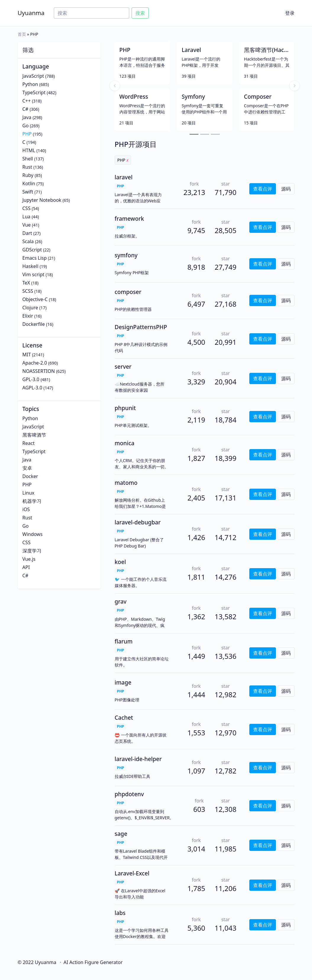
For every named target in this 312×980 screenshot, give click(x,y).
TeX (26, 283)
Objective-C (35, 299)
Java (27, 117)
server (123, 367)
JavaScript (33, 76)
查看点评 (263, 189)
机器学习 (32, 501)
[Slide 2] (205, 134)
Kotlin (29, 183)
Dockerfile (34, 324)
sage (121, 834)
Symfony (193, 97)
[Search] (92, 13)
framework (129, 219)
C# (25, 109)
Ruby (28, 175)
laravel (124, 177)
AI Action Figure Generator (93, 962)
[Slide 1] (194, 134)
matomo (126, 483)
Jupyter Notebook (42, 200)
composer (128, 292)
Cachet (124, 718)
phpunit (125, 408)
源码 (286, 189)
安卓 (27, 468)
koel (120, 562)
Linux (29, 493)
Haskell (30, 266)
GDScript (32, 250)
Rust (27, 167)
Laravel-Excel (132, 873)
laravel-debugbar (138, 522)
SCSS (28, 291)
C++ (27, 101)
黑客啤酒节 (34, 435)
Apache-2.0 (35, 363)
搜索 (140, 13)
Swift (28, 192)
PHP (27, 134)
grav (121, 602)
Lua (26, 217)
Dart (27, 233)
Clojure (30, 308)
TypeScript (34, 92)
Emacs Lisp (35, 258)
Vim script (34, 274)
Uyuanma (31, 13)
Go (26, 126)
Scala (28, 241)
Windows (33, 534)
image (123, 682)
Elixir (28, 316)
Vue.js (29, 559)
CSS (27, 208)
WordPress (134, 97)
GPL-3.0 (31, 379)
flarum (124, 641)
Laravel (191, 50)
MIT (27, 355)
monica (125, 443)
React (29, 443)
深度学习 (32, 551)
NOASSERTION (39, 371)
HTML (29, 150)
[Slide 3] (215, 134)
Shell (28, 159)
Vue (27, 225)
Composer (258, 97)
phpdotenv (129, 794)
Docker (30, 476)
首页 (22, 34)
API (26, 567)
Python (30, 84)
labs (120, 913)
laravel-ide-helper (138, 759)
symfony (126, 255)
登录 (290, 13)
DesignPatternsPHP (141, 327)
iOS (26, 509)
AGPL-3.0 (32, 388)
